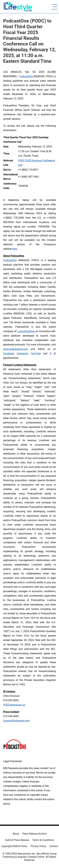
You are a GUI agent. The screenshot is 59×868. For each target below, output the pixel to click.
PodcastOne (26, 76)
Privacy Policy (38, 846)
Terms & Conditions (43, 840)
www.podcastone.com (15, 349)
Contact (54, 846)
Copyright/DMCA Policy (14, 846)
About (16, 834)
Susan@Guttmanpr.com (16, 721)
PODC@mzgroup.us (14, 705)
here (15, 249)
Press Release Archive (34, 834)
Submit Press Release (17, 840)
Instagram (22, 353)
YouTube (36, 353)
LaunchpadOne (26, 331)
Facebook (9, 353)
